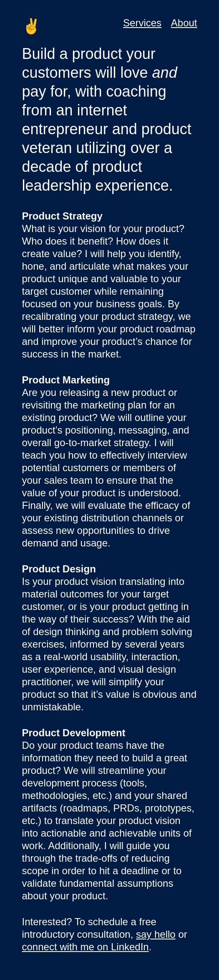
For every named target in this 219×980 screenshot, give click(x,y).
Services (142, 23)
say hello (156, 934)
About (184, 23)
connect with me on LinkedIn (86, 947)
